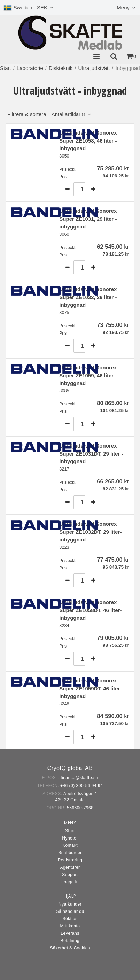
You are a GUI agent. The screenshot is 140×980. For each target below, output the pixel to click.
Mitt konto (70, 926)
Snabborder (70, 853)
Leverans (70, 933)
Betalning (70, 941)
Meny (123, 7)
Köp (116, 189)
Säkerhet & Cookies (70, 948)
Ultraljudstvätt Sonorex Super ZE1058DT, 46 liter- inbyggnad (90, 610)
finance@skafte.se (79, 778)
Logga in (70, 882)
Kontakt (70, 845)
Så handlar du (70, 911)
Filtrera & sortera (46, 114)
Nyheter (70, 838)
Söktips (70, 919)
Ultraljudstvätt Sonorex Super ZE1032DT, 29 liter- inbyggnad (90, 532)
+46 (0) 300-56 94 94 (81, 786)
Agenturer (70, 867)
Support (70, 875)
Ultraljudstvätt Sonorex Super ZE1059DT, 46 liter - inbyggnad (91, 688)
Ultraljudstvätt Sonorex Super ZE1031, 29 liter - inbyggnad (88, 219)
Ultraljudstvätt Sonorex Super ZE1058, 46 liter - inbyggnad (88, 140)
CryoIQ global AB (70, 768)
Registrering (70, 860)
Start (6, 68)
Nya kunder (70, 904)
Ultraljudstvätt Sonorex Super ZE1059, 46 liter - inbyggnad (88, 375)
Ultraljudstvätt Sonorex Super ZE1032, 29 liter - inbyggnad (88, 297)
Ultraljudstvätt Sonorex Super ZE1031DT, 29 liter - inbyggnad (91, 453)
